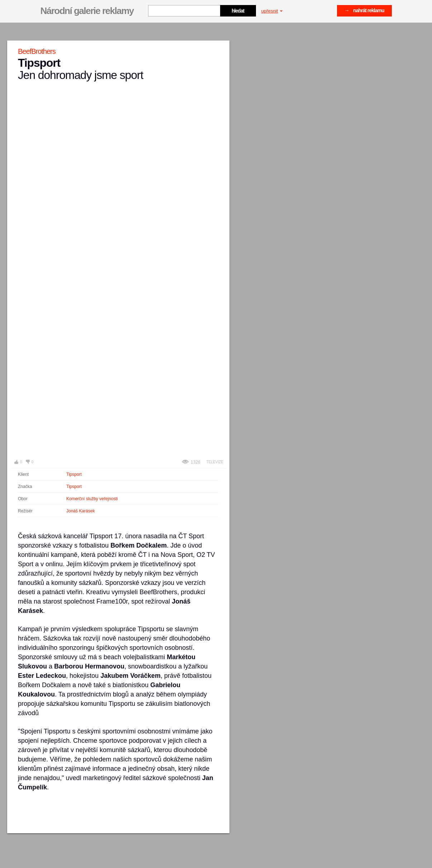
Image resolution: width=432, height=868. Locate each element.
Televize (215, 462)
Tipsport (74, 474)
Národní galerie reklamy (87, 11)
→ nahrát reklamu (364, 10)
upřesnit (272, 11)
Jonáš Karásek (80, 511)
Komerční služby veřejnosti (92, 499)
